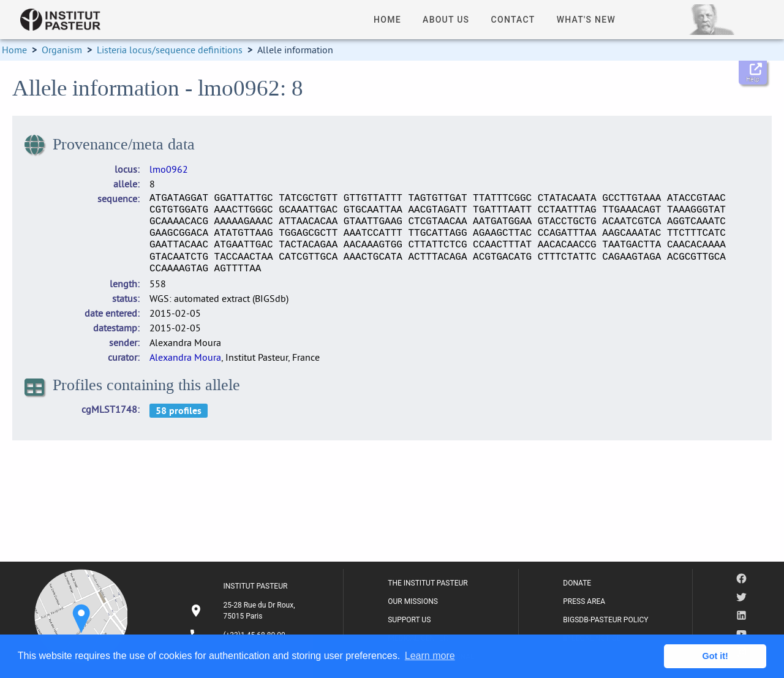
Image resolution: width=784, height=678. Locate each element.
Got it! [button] (715, 656)
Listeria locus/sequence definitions (170, 50)
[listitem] (244, 611)
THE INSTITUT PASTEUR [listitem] (428, 583)
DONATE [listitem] (577, 583)
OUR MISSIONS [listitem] (413, 601)
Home (14, 50)
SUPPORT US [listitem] (409, 620)
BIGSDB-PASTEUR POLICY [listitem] (605, 620)
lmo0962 (169, 169)
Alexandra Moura (185, 357)
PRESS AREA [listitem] (584, 601)
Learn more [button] (430, 656)
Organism (62, 50)
